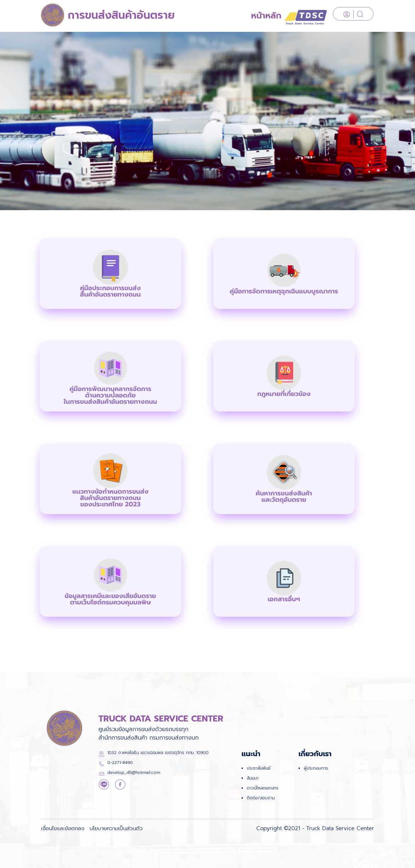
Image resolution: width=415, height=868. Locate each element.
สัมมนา (253, 778)
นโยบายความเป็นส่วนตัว (116, 828)
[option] (207, 121)
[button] (110, 274)
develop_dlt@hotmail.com (134, 772)
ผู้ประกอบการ (316, 768)
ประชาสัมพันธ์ (259, 768)
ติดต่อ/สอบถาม (261, 798)
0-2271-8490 (120, 763)
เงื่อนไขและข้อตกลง (63, 828)
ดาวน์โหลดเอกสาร (263, 788)
